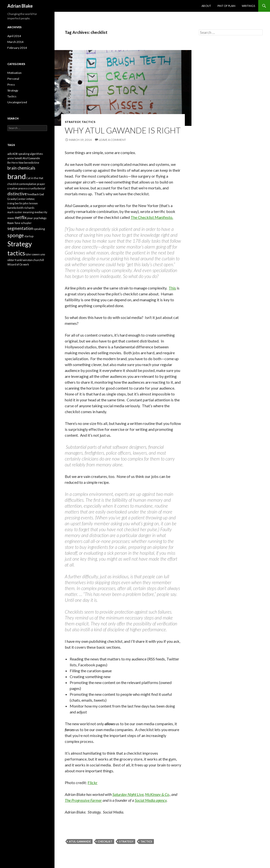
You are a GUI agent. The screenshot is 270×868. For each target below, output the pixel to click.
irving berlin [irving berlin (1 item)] (15, 203)
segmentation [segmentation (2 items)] (20, 228)
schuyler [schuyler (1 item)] (26, 223)
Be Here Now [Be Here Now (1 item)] (15, 163)
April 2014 (14, 36)
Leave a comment (112, 140)
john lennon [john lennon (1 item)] (30, 203)
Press (11, 85)
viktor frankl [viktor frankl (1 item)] (15, 260)
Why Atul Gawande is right (123, 130)
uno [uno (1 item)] (43, 254)
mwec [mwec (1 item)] (11, 218)
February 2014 (17, 48)
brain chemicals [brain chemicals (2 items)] (21, 168)
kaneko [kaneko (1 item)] (12, 208)
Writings (248, 6)
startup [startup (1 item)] (29, 236)
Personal (13, 79)
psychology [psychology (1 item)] (40, 218)
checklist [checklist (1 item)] (13, 184)
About (206, 6)
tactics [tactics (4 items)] (16, 253)
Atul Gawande (80, 841)
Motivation (14, 73)
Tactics (88, 122)
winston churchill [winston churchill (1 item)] (33, 260)
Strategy (73, 122)
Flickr (93, 783)
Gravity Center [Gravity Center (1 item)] (17, 199)
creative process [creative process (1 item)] (17, 188)
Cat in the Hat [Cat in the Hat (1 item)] (35, 178)
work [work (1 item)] (26, 264)
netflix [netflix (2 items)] (21, 217)
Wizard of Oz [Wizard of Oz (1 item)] (15, 264)
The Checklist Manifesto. (152, 217)
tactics (146, 841)
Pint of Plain (226, 6)
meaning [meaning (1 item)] (28, 212)
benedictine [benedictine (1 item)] (32, 163)
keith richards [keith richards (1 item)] (26, 208)
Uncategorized (17, 102)
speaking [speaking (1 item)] (39, 229)
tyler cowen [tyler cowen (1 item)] (33, 254)
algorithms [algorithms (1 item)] (36, 154)
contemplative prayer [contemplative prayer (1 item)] (32, 184)
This (172, 288)
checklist (105, 841)
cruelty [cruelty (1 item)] (32, 188)
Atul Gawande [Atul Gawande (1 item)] (31, 158)
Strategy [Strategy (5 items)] (20, 244)
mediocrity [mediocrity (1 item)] (41, 212)
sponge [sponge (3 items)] (16, 235)
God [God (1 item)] (42, 194)
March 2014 (15, 42)
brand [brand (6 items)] (17, 176)
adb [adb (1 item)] (10, 154)
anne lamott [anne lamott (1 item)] (15, 158)
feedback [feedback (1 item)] (33, 194)
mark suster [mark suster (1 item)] (15, 212)
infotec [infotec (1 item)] (31, 199)
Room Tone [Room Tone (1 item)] (14, 223)
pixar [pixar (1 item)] (30, 218)
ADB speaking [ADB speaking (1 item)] (21, 154)
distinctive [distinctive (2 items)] (17, 194)
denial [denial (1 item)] (41, 188)
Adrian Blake (20, 6)
